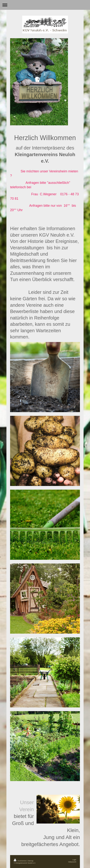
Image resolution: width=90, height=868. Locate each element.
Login (74, 860)
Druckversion (20, 861)
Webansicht (72, 862)
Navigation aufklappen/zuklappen (45, 5)
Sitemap (31, 861)
